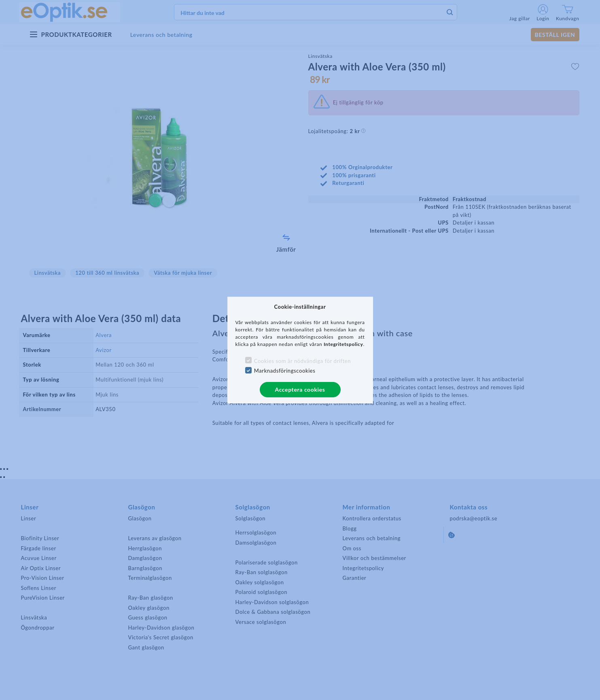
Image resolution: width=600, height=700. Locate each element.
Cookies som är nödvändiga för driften (302, 361)
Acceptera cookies (300, 389)
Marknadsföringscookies (285, 371)
